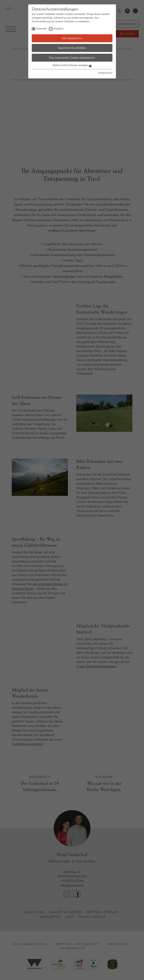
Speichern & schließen (72, 48)
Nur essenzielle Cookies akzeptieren (72, 58)
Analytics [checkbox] (58, 29)
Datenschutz (105, 73)
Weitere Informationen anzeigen (72, 65)
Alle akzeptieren (72, 38)
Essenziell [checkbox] (41, 29)
